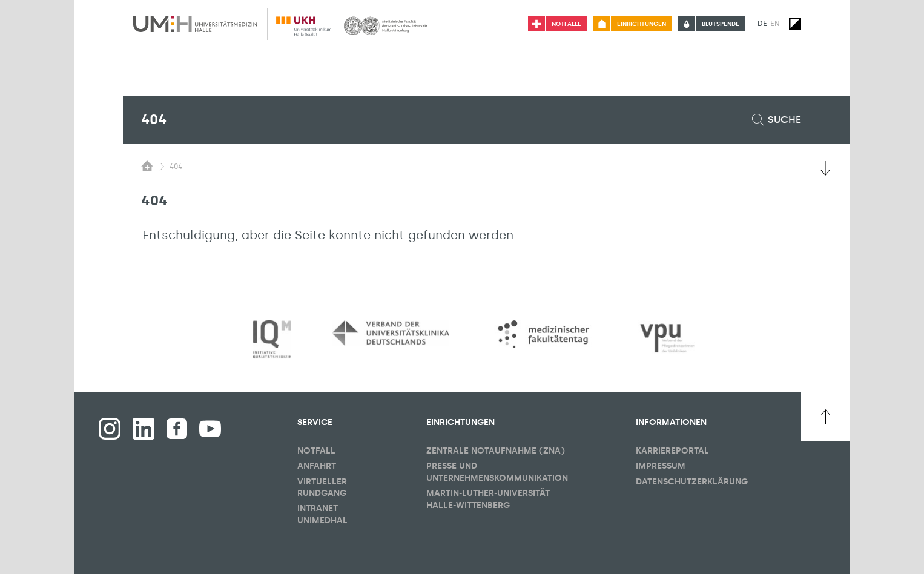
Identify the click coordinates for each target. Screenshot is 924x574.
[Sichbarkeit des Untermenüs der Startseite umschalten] (147, 166)
